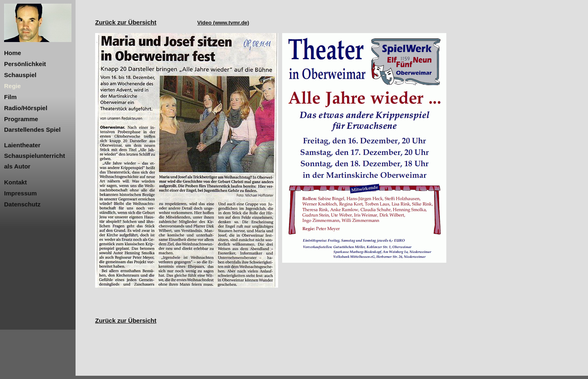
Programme (21, 119)
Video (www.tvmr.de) (223, 23)
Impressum (20, 193)
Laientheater (22, 145)
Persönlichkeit (25, 64)
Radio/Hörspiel (26, 108)
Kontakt (16, 182)
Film (10, 97)
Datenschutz (22, 204)
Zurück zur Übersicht (126, 22)
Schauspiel (20, 75)
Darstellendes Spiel (32, 130)
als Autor (17, 166)
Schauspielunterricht (35, 156)
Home (13, 53)
